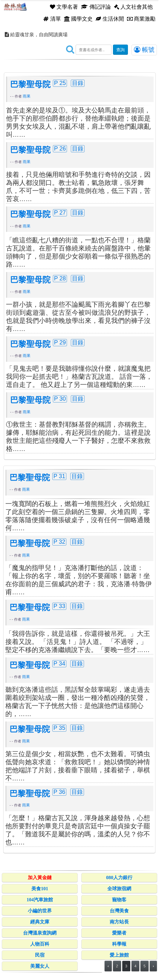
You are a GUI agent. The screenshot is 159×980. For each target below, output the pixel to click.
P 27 (60, 212)
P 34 (59, 663)
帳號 (144, 50)
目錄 (78, 83)
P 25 (60, 83)
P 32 (59, 542)
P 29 (60, 342)
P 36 (59, 792)
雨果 (27, 96)
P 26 (60, 148)
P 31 (59, 476)
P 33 (59, 606)
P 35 (59, 728)
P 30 (60, 399)
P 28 (60, 278)
